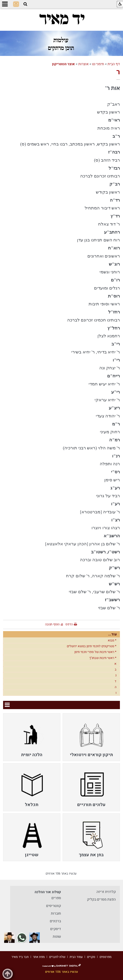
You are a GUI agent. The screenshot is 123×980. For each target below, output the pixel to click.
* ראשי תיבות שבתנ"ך (103, 658)
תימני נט (98, 64)
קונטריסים (54, 906)
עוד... (112, 634)
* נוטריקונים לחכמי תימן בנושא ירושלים (92, 646)
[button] (25, 4)
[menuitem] (91, 737)
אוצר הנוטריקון (63, 64)
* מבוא (112, 640)
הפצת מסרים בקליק (101, 899)
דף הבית (114, 64)
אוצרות (83, 64)
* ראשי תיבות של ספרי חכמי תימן (95, 652)
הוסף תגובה (52, 624)
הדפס (69, 624)
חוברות (56, 913)
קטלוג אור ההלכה (48, 892)
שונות (57, 937)
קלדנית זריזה (106, 892)
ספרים (56, 898)
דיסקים (56, 929)
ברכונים (55, 921)
